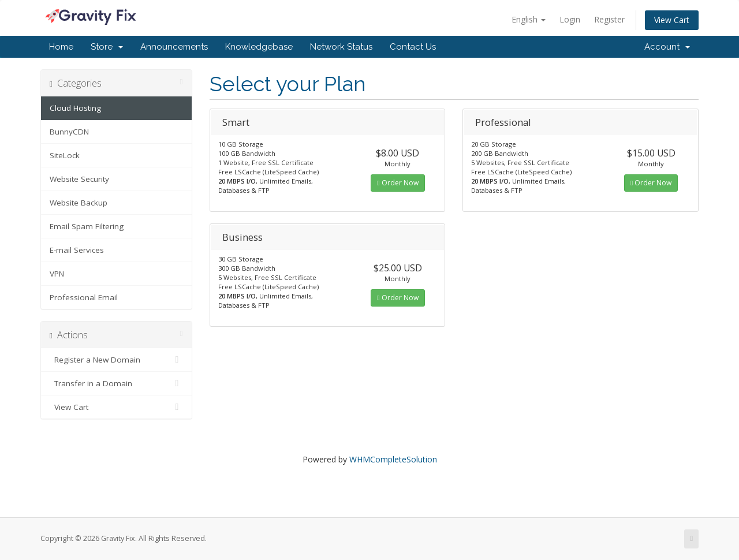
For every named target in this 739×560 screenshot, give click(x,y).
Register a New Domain (116, 360)
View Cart (672, 20)
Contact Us (413, 47)
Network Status (341, 47)
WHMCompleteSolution (393, 459)
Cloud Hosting (75, 108)
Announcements (174, 47)
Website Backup (79, 203)
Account (667, 47)
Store (107, 47)
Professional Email (84, 297)
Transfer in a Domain (116, 383)
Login (570, 19)
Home (61, 47)
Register (609, 19)
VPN (57, 274)
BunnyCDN (69, 132)
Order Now (398, 183)
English (529, 19)
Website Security (79, 179)
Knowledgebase (259, 47)
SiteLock (65, 155)
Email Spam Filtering (87, 226)
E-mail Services (77, 250)
